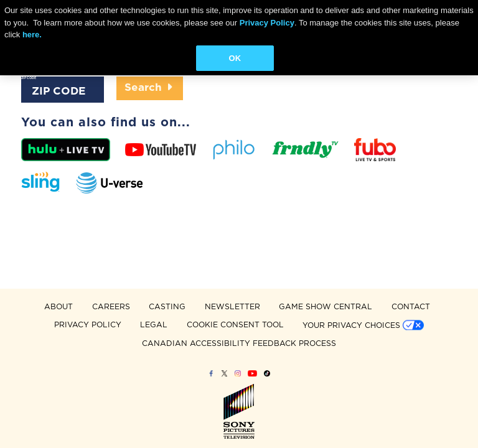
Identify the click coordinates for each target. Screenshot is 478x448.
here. (32, 35)
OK (235, 58)
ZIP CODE (29, 78)
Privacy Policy (267, 23)
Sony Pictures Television (239, 411)
